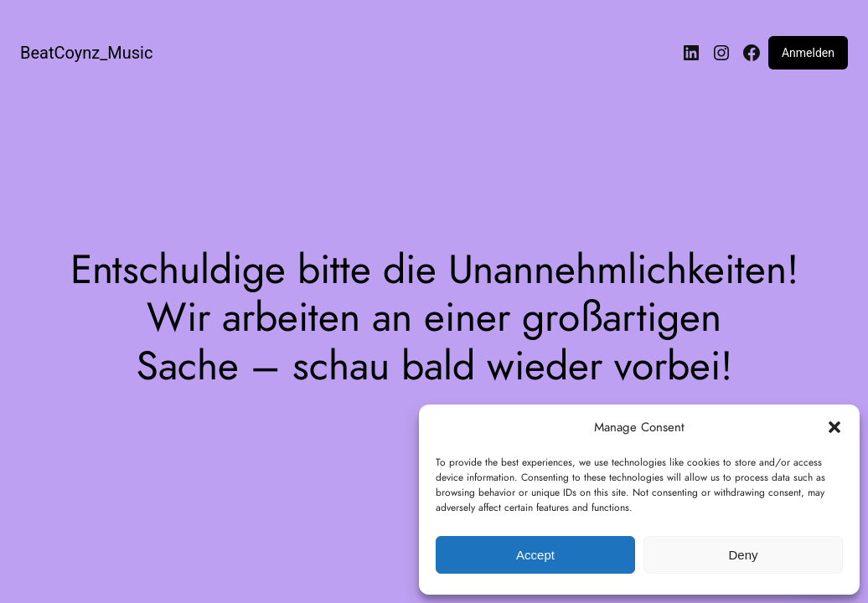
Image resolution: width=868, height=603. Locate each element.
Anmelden (808, 53)
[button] (834, 427)
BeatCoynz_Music (86, 53)
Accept (535, 555)
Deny (743, 555)
